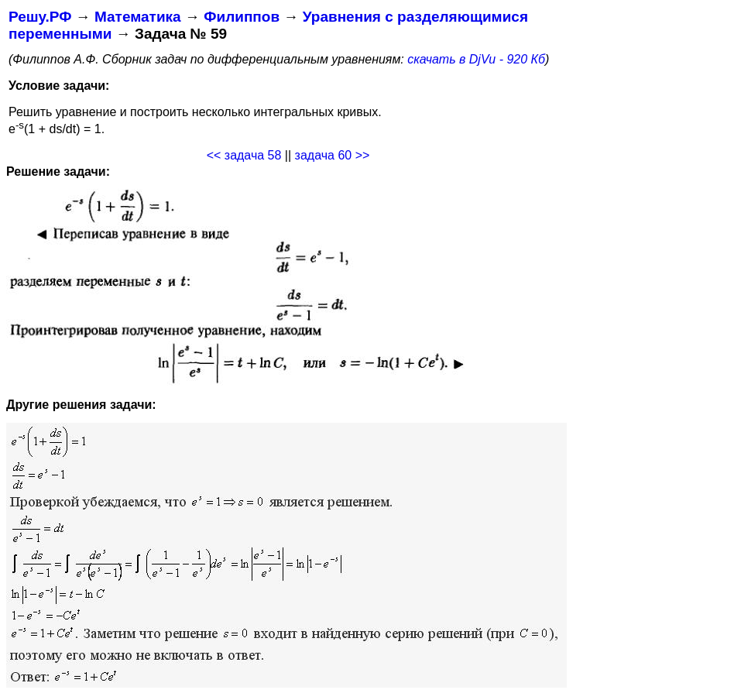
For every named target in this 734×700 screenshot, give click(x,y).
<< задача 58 (244, 155)
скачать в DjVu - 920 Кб (476, 59)
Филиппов (242, 17)
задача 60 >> (333, 155)
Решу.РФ (40, 17)
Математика (138, 17)
